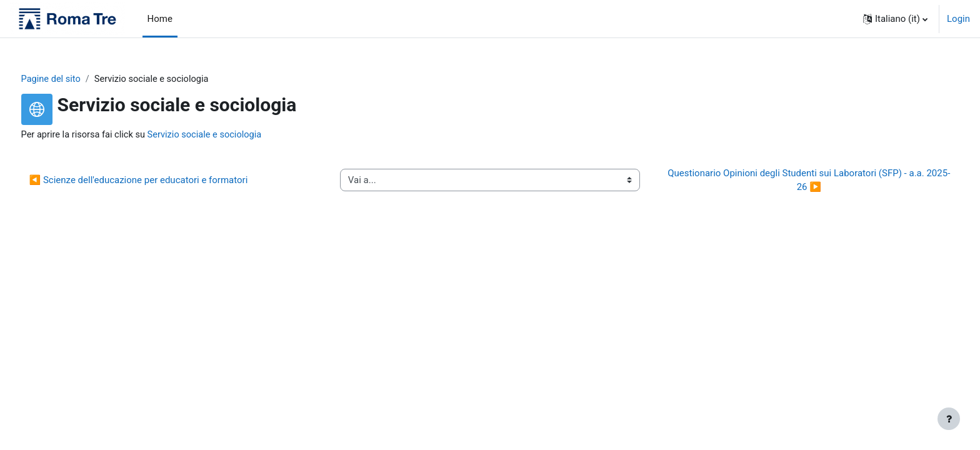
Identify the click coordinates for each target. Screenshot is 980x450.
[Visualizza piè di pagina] (949, 419)
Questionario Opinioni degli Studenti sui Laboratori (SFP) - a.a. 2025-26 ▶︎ (794, 181)
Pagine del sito (75, 79)
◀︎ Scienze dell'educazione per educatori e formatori (162, 181)
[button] (895, 19)
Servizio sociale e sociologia (233, 136)
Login (958, 19)
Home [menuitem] (160, 19)
